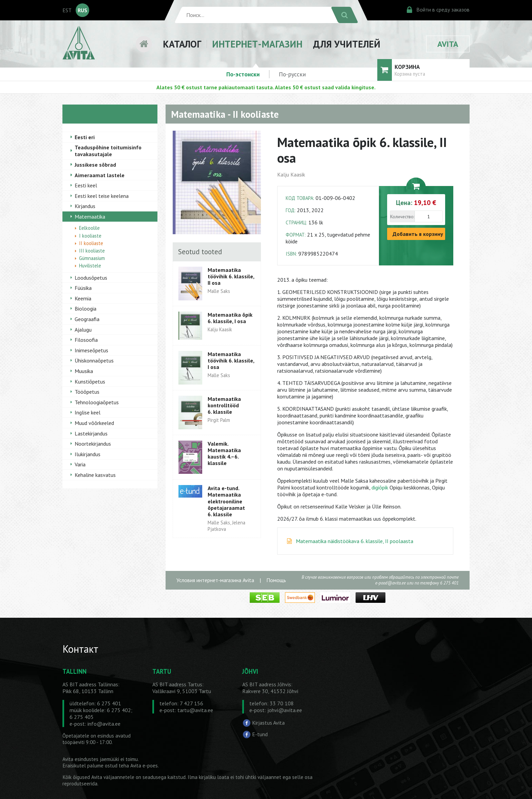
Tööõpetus (87, 392)
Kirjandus (85, 206)
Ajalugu (83, 330)
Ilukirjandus (88, 454)
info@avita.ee (104, 724)
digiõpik (380, 487)
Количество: (402, 217)
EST (67, 10)
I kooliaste (90, 236)
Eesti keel (86, 185)
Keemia (83, 298)
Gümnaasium (92, 258)
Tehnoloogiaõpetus (97, 402)
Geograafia (87, 319)
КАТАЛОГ (182, 44)
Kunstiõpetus (90, 382)
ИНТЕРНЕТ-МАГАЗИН (257, 44)
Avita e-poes (144, 766)
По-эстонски (243, 74)
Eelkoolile (89, 228)
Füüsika (83, 288)
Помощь (276, 580)
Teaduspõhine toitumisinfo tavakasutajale (108, 151)
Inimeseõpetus (91, 350)
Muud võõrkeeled (94, 423)
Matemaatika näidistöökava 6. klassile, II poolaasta (355, 541)
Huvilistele (90, 266)
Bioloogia (85, 309)
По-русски (292, 74)
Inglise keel (88, 412)
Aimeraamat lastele (100, 175)
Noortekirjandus (93, 444)
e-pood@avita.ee (391, 583)
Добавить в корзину (418, 234)
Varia (80, 464)
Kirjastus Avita (268, 723)
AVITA (448, 44)
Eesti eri (85, 137)
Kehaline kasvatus (95, 475)
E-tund (260, 734)
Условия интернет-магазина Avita (215, 580)
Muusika (84, 371)
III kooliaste (92, 251)
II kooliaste (91, 243)
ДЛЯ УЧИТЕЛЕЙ (347, 44)
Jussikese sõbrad (95, 165)
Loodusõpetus (91, 278)
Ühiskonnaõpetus (94, 360)
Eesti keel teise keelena (102, 196)
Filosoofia (86, 340)
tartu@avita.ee (195, 710)
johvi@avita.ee (285, 710)
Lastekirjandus (91, 433)
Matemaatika (90, 217)
